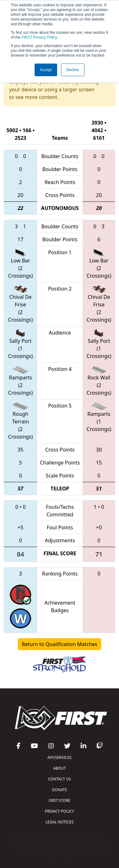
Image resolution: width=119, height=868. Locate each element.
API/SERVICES (59, 757)
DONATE (60, 790)
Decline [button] (73, 70)
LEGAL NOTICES (60, 822)
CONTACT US (60, 779)
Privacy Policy (39, 37)
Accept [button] (46, 70)
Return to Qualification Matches (60, 644)
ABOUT (59, 768)
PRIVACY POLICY (60, 811)
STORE (59, 800)
